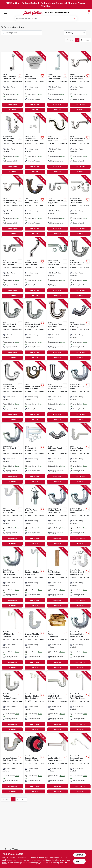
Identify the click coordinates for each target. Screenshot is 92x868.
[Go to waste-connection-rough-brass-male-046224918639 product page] (57, 640)
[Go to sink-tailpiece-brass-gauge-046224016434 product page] (57, 578)
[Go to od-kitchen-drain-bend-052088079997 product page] (12, 392)
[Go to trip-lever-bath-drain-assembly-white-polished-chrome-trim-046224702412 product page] (57, 82)
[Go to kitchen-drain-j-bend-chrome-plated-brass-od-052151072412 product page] (12, 330)
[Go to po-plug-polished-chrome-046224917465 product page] (35, 516)
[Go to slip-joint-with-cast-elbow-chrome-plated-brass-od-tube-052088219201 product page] (12, 144)
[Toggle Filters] (89, 33)
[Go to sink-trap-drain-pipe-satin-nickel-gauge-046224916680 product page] (57, 330)
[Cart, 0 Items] (87, 13)
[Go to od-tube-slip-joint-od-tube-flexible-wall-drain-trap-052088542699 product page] (57, 702)
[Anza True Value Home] (33, 13)
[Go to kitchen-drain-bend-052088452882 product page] (12, 454)
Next (87, 40)
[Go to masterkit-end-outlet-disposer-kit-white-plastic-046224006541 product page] (57, 764)
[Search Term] (46, 18)
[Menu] (5, 14)
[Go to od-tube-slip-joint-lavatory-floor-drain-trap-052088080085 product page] (80, 702)
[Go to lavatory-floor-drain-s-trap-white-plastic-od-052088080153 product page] (80, 764)
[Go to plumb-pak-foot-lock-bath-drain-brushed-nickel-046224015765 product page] (12, 82)
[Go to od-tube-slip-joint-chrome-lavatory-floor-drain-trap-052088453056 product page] (35, 144)
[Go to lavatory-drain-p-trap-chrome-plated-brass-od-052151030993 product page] (57, 206)
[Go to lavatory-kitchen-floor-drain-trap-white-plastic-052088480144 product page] (35, 702)
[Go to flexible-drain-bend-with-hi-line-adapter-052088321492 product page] (80, 578)
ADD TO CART (12, 105)
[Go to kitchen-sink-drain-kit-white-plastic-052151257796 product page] (35, 454)
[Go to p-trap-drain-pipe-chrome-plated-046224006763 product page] (80, 144)
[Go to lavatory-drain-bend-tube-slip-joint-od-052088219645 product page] (80, 640)
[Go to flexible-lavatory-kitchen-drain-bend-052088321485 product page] (12, 702)
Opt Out (79, 861)
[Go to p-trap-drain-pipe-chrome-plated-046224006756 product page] (80, 82)
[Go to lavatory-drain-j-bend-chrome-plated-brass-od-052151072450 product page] (35, 392)
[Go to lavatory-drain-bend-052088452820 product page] (80, 516)
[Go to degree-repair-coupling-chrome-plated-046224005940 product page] (80, 330)
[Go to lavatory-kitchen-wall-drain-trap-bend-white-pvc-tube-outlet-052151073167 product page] (12, 764)
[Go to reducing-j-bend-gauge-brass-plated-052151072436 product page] (35, 330)
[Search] (76, 18)
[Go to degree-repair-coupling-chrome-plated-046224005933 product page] (57, 454)
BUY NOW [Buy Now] (12, 110)
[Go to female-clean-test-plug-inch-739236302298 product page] (35, 764)
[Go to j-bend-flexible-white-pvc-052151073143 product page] (35, 640)
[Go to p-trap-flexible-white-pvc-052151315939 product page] (80, 454)
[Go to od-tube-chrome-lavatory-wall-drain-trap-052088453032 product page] (57, 268)
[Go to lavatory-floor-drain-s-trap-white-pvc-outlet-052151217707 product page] (12, 516)
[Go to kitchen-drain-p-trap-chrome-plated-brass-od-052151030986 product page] (12, 268)
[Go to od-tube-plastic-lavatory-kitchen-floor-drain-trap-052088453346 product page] (12, 640)
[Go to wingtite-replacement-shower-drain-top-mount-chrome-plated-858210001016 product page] (35, 82)
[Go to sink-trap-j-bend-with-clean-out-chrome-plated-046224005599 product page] (57, 392)
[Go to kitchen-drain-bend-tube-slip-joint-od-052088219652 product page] (57, 516)
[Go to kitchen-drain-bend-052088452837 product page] (80, 392)
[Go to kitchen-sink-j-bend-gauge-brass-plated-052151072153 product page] (35, 206)
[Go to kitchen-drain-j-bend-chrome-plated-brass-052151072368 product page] (80, 268)
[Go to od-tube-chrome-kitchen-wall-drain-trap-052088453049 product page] (80, 206)
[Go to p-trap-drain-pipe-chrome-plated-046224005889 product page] (12, 206)
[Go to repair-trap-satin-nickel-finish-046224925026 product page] (57, 144)
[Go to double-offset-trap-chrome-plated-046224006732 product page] (35, 268)
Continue (79, 855)
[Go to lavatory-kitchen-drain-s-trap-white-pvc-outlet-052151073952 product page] (35, 578)
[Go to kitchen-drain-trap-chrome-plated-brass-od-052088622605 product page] (12, 578)
